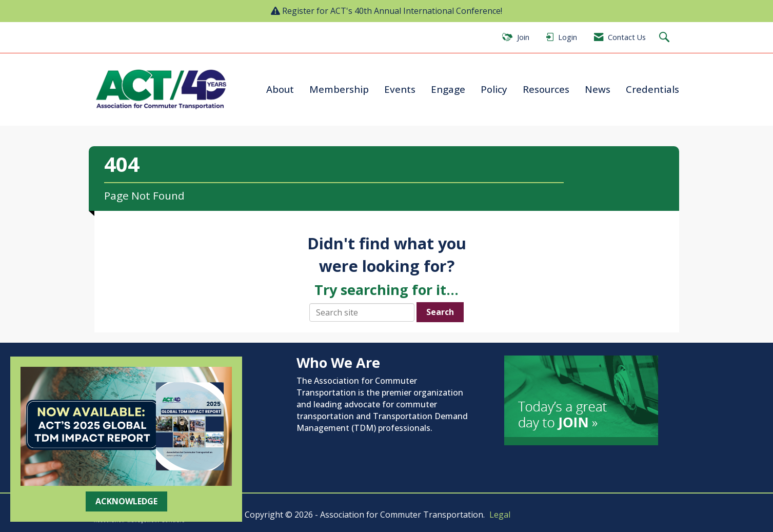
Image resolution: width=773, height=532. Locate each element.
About (280, 89)
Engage (448, 89)
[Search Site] (666, 38)
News (598, 89)
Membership (339, 89)
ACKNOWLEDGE (126, 501)
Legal (500, 515)
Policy (494, 89)
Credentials (652, 89)
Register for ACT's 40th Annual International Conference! (392, 11)
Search (440, 312)
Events (400, 89)
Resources (546, 89)
